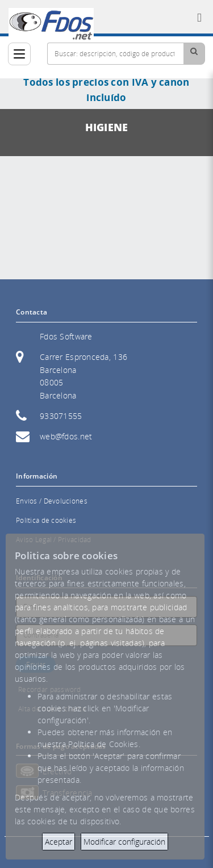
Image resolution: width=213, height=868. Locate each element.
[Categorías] (19, 54)
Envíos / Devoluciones (52, 501)
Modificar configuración (124, 842)
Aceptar (59, 842)
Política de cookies (46, 520)
